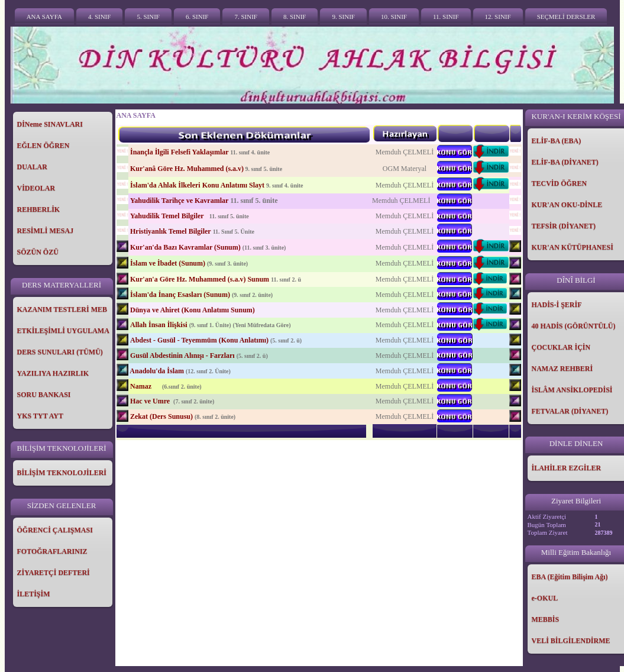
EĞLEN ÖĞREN (43, 146)
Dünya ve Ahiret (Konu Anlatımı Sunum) (193, 310)
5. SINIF (148, 17)
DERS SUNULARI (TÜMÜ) (60, 352)
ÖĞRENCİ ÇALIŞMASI (55, 530)
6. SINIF (197, 17)
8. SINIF (295, 17)
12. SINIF (498, 17)
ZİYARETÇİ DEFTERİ (54, 573)
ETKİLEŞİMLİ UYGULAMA (63, 331)
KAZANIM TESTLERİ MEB (62, 309)
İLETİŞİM (34, 594)
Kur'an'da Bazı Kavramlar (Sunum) (185, 247)
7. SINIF (246, 17)
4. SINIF (100, 17)
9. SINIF (343, 17)
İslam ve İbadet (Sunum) (168, 263)
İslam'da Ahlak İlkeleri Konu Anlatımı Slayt (197, 185)
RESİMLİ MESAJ (46, 231)
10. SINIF (394, 17)
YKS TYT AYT (41, 416)
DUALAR (32, 167)
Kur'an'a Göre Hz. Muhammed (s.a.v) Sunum (200, 279)
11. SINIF (446, 17)
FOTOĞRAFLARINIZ (52, 551)
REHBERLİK (39, 209)
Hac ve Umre (151, 401)
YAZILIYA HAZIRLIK (53, 373)
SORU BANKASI (44, 395)
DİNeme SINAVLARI (50, 124)
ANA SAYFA (44, 17)
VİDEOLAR (36, 188)
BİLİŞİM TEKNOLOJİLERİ (62, 473)
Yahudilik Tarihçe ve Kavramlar (179, 201)
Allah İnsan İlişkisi (159, 325)
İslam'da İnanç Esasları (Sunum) (180, 295)
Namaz (142, 386)
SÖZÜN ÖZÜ (38, 252)
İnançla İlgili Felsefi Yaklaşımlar (179, 152)
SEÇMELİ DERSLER (566, 17)
